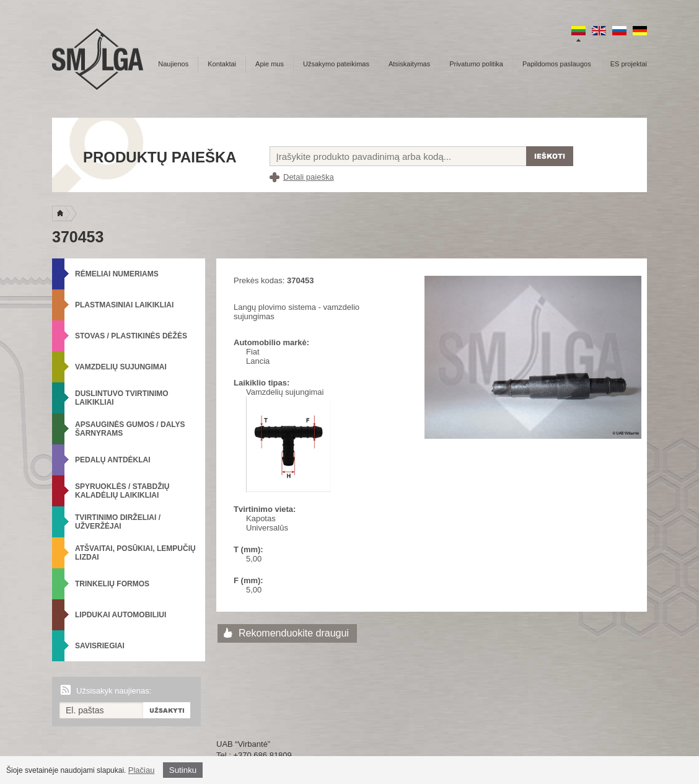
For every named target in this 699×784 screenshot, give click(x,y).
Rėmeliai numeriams (117, 274)
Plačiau (142, 770)
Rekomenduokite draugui (294, 633)
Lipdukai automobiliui (121, 615)
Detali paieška (309, 177)
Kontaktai (222, 64)
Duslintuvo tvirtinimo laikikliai (122, 398)
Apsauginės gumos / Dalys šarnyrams (130, 429)
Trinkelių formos (112, 584)
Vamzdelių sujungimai (121, 367)
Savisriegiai (100, 646)
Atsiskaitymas (409, 64)
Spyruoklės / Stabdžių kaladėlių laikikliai (122, 491)
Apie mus (270, 64)
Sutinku (183, 770)
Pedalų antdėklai (113, 460)
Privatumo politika (476, 64)
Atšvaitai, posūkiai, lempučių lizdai (135, 553)
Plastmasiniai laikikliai (124, 305)
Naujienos (173, 64)
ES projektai (629, 64)
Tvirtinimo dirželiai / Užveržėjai (118, 522)
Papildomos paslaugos (557, 64)
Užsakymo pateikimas (336, 64)
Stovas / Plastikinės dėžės (131, 336)
